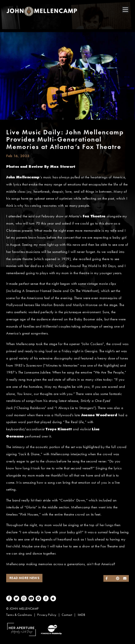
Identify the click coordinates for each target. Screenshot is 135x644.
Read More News (24, 578)
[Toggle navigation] (125, 10)
